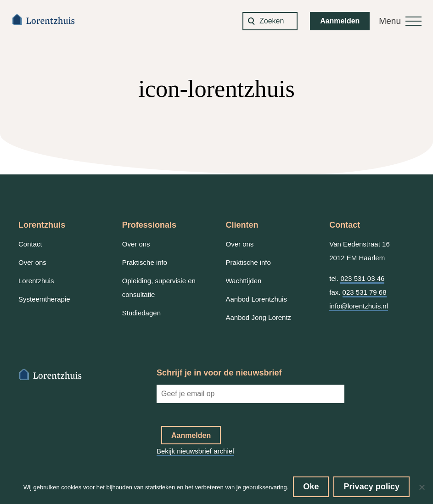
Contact (30, 244)
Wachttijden (244, 281)
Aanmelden (340, 21)
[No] (422, 487)
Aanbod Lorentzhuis (256, 299)
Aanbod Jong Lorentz (259, 317)
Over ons (32, 262)
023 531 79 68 (365, 292)
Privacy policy (371, 487)
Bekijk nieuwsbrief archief (195, 451)
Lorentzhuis (36, 281)
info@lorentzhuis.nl (359, 306)
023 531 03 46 (362, 278)
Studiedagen (141, 313)
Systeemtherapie (44, 299)
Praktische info (145, 262)
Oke (311, 487)
